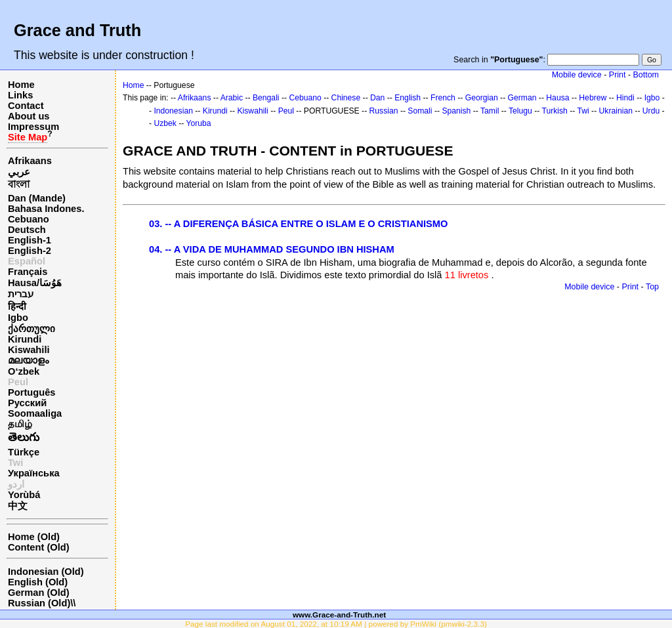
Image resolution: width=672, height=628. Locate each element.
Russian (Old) (39, 603)
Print (618, 75)
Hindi (625, 98)
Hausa (557, 98)
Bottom (646, 75)
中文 (18, 506)
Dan (377, 98)
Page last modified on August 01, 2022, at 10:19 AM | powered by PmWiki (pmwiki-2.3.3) (336, 624)
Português (31, 392)
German (522, 98)
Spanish (456, 111)
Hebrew (593, 98)
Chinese (346, 98)
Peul (18, 382)
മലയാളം (28, 360)
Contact (26, 106)
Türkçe (24, 452)
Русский (27, 403)
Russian (384, 111)
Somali (420, 111)
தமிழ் (20, 424)
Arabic (232, 98)
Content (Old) (39, 547)
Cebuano (29, 219)
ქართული (31, 329)
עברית (21, 294)
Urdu (651, 111)
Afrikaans (30, 161)
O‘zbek (24, 371)
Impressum (33, 127)
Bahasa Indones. (46, 209)
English (408, 98)
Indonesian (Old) (46, 572)
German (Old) (39, 593)
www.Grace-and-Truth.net (339, 615)
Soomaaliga (35, 413)
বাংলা (19, 184)
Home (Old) (34, 537)
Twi (583, 111)
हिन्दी (17, 306)
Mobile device (577, 75)
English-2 (30, 251)
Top (652, 287)
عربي (19, 172)
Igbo (18, 318)
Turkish (554, 111)
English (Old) (38, 582)
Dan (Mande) (37, 198)
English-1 (30, 240)
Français (28, 272)
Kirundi (25, 339)
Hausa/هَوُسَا (35, 283)
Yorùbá (24, 495)
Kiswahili (29, 350)
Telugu (520, 111)
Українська (34, 473)
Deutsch (27, 230)
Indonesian (173, 111)
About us (29, 116)
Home (21, 85)
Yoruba (199, 123)
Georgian (482, 98)
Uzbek (165, 123)
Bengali (266, 98)
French (443, 98)
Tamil (490, 111)
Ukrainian (616, 111)
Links (20, 95)
